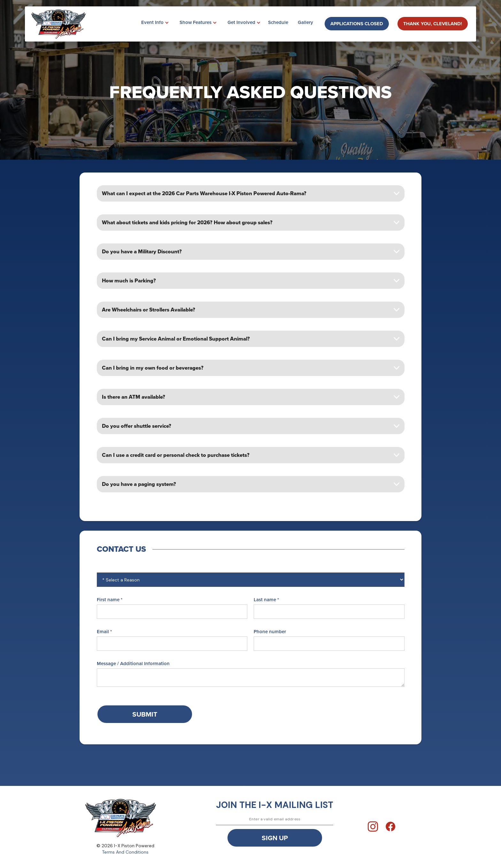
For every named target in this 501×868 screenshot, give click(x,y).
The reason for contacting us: (130, 568)
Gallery (305, 22)
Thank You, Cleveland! (433, 24)
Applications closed (357, 24)
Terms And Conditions (125, 852)
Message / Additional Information (133, 664)
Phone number (270, 632)
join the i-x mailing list (275, 805)
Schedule (278, 22)
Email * (104, 632)
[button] (152, 23)
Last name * (266, 600)
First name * (110, 600)
